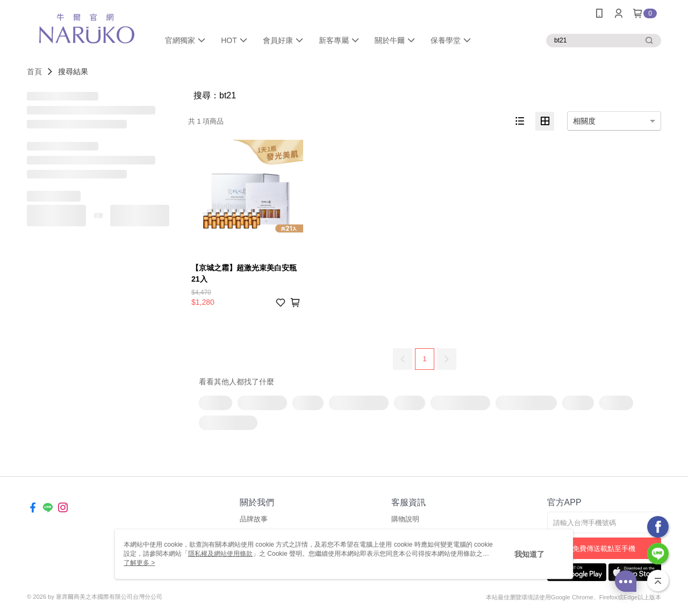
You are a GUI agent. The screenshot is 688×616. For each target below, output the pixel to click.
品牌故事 (254, 519)
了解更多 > (139, 563)
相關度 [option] (584, 121)
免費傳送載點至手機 (604, 549)
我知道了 (529, 554)
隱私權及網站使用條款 (220, 554)
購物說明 (405, 519)
